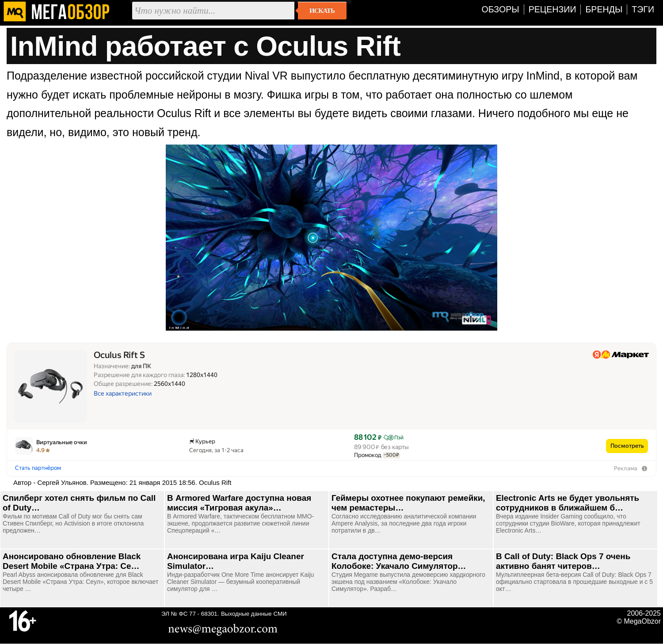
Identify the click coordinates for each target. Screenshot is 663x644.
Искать (322, 11)
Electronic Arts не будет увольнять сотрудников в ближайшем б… (568, 503)
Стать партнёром (38, 468)
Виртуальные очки (62, 442)
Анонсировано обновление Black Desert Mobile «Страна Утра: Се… (72, 561)
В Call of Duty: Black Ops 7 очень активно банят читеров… (563, 561)
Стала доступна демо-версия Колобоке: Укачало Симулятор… (399, 561)
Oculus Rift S (119, 355)
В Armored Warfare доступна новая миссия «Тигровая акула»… (239, 503)
